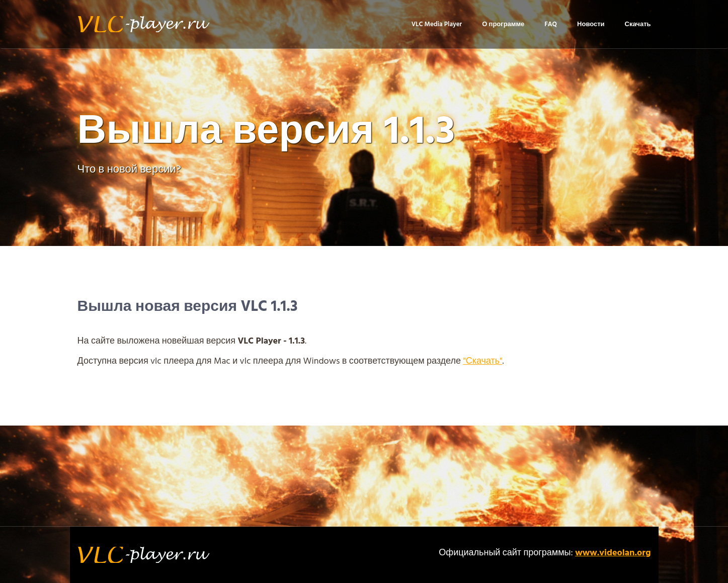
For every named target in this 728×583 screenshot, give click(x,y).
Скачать (638, 24)
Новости (591, 24)
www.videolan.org (613, 553)
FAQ (551, 24)
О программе (503, 24)
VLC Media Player (437, 24)
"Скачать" (482, 361)
